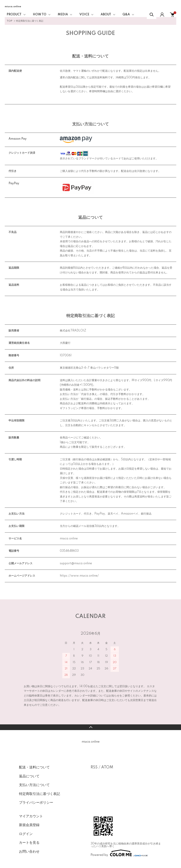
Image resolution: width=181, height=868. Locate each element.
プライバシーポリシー (36, 803)
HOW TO (40, 15)
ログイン (26, 834)
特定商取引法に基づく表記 (40, 794)
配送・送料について (34, 767)
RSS (94, 767)
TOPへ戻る (90, 727)
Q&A (126, 15)
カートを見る (29, 843)
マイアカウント (31, 816)
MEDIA (63, 15)
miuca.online (13, 7)
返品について (29, 776)
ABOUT (106, 15)
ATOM (107, 767)
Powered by (119, 853)
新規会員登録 (29, 825)
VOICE (84, 15)
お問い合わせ (29, 852)
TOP (9, 21)
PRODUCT (14, 15)
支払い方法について (34, 785)
